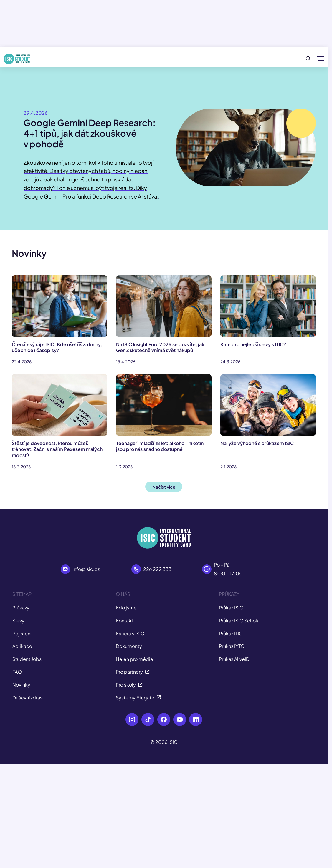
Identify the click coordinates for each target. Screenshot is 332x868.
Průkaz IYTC (232, 646)
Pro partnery (133, 672)
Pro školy (129, 685)
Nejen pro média (134, 659)
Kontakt (124, 620)
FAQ (17, 672)
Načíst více (164, 487)
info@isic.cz (86, 569)
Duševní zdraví (28, 698)
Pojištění (22, 633)
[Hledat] (309, 59)
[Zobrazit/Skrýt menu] (321, 59)
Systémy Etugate (138, 698)
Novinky (21, 685)
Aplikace (22, 646)
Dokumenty (129, 646)
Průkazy (21, 608)
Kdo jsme (126, 608)
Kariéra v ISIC (130, 633)
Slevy (18, 620)
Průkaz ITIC (231, 633)
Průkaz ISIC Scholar (240, 620)
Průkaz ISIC (231, 608)
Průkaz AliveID (234, 659)
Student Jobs (27, 659)
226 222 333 (157, 569)
